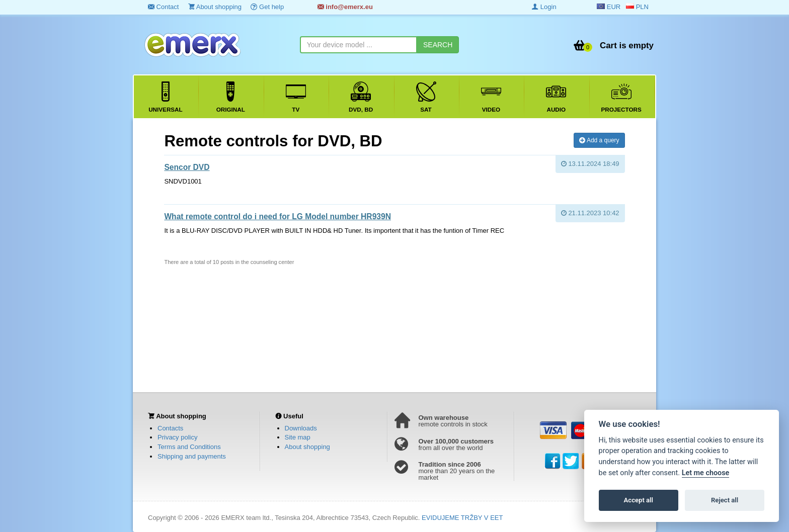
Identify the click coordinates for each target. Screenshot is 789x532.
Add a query (599, 140)
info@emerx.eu (345, 7)
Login (544, 7)
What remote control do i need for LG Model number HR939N (278, 216)
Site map (298, 437)
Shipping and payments (192, 456)
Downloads (301, 428)
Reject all (725, 500)
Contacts (170, 428)
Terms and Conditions (189, 447)
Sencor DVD (187, 167)
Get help (267, 7)
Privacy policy (177, 437)
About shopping (215, 7)
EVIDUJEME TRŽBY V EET (462, 518)
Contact (163, 7)
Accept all (639, 500)
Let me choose (706, 473)
